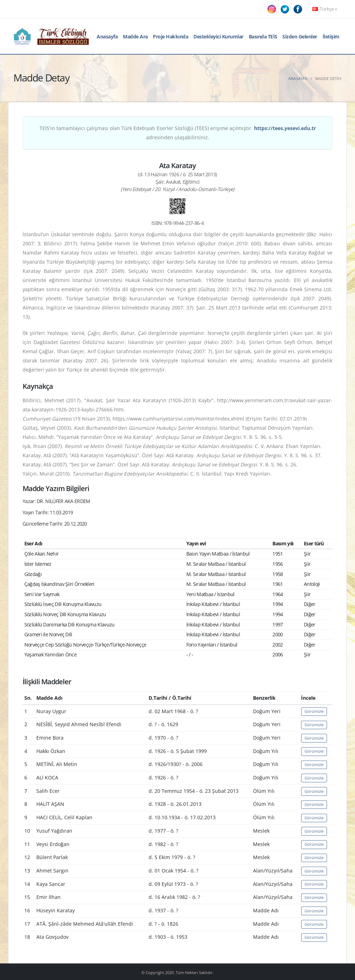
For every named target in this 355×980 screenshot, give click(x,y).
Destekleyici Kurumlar (218, 36)
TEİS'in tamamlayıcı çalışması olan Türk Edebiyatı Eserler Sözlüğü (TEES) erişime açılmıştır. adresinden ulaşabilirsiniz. (178, 133)
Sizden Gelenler (300, 36)
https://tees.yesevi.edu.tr (285, 128)
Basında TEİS (263, 36)
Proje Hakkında (170, 36)
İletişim (331, 36)
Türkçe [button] (325, 9)
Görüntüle (314, 711)
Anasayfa (107, 36)
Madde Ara (135, 36)
